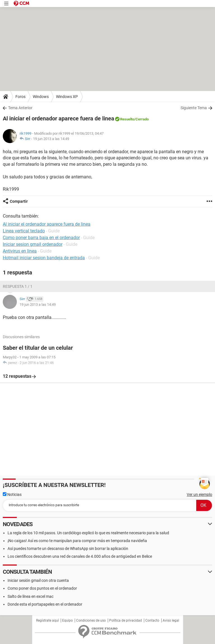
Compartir (19, 201)
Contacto (152, 620)
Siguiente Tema (194, 108)
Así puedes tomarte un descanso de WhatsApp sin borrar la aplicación (68, 549)
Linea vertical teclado (24, 231)
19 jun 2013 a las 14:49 (51, 139)
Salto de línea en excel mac (31, 596)
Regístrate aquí (47, 620)
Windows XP (67, 97)
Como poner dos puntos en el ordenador (42, 588)
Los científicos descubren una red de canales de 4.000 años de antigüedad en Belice (80, 556)
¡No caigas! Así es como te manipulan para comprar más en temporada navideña (77, 541)
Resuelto (127, 119)
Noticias (12, 494)
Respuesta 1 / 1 (18, 286)
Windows (41, 97)
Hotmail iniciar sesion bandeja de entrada (44, 258)
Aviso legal (171, 620)
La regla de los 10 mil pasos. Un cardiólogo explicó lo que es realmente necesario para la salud (88, 533)
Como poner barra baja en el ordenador (41, 238)
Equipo (67, 620)
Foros (20, 97)
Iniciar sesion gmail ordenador (33, 244)
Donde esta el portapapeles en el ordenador (45, 604)
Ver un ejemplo (199, 494)
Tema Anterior (20, 108)
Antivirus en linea (20, 251)
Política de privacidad (126, 620)
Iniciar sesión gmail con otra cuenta (38, 580)
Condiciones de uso (91, 620)
